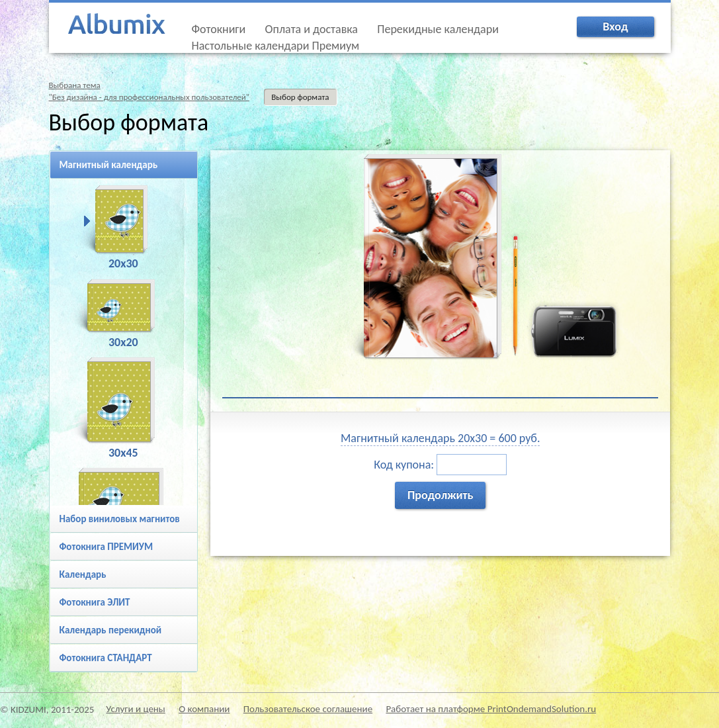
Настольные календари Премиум (276, 46)
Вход (615, 26)
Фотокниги (219, 29)
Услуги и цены (136, 709)
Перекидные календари (438, 29)
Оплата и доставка (312, 29)
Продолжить (440, 495)
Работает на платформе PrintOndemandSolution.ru (491, 709)
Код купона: (440, 465)
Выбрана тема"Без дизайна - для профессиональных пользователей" (149, 91)
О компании (204, 709)
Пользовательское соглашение (308, 709)
